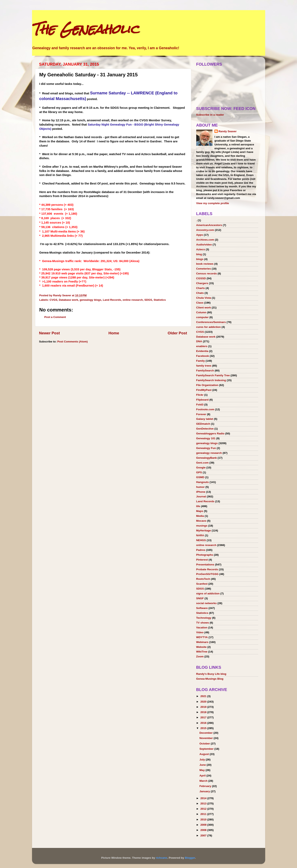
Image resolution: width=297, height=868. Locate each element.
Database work (68, 300)
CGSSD (201, 278)
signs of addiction (208, 593)
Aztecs (201, 249)
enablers (202, 346)
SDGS (148, 300)
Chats (200, 293)
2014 (204, 798)
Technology (204, 618)
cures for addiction (209, 327)
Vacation (202, 628)
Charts (201, 288)
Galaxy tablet (205, 419)
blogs (200, 259)
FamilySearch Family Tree (213, 375)
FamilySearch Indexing (211, 380)
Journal (201, 496)
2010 (204, 819)
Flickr (200, 395)
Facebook (203, 356)
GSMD (200, 477)
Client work (204, 308)
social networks (206, 603)
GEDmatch (203, 424)
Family (201, 361)
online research (133, 300)
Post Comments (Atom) (73, 342)
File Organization (207, 385)
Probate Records (207, 569)
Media (200, 516)
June (203, 765)
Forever (201, 414)
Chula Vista (204, 298)
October (205, 744)
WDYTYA (202, 637)
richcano (161, 858)
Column (201, 312)
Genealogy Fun (206, 448)
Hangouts (203, 482)
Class (200, 303)
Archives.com (205, 240)
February (206, 786)
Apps (200, 235)
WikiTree (202, 652)
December (206, 733)
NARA (200, 535)
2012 (204, 809)
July (203, 760)
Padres (201, 550)
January (205, 791)
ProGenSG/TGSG (207, 574)
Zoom (200, 656)
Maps (200, 511)
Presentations (205, 565)
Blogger (190, 858)
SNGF (200, 598)
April (203, 776)
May (203, 770)
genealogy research (209, 453)
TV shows (203, 623)
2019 (204, 707)
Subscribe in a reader (210, 115)
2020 (204, 702)
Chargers (202, 283)
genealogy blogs (91, 300)
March (204, 781)
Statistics (160, 300)
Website (202, 647)
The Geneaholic (85, 29)
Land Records (112, 300)
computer (203, 317)
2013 (204, 803)
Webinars (202, 642)
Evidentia (202, 351)
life (198, 506)
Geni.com (203, 463)
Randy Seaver (228, 131)
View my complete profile (213, 203)
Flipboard (203, 400)
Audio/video (204, 245)
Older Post (177, 333)
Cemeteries (204, 269)
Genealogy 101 (206, 438)
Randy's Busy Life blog (211, 674)
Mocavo (201, 521)
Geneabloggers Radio (210, 433)
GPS (199, 472)
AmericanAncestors (209, 225)
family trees (204, 366)
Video (200, 632)
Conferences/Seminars (211, 322)
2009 (204, 825)
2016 (204, 723)
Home (114, 333)
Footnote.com (205, 409)
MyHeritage (204, 531)
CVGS (54, 300)
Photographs (205, 555)
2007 (204, 835)
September (207, 749)
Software (202, 608)
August (205, 754)
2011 (204, 814)
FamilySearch (205, 371)
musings (202, 526)
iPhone (201, 492)
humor (201, 487)
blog (199, 254)
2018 (204, 712)
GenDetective (205, 429)
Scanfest (202, 584)
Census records (207, 274)
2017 (204, 717)
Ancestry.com (205, 230)
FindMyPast (204, 390)
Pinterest (202, 560)
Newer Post (50, 333)
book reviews (205, 264)
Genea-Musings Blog (210, 679)
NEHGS (201, 540)
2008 (204, 830)
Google (201, 468)
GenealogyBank (207, 458)
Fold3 (200, 405)
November (207, 738)
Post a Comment (55, 317)
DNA (199, 341)
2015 (204, 728)
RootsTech (203, 579)
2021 (204, 696)
